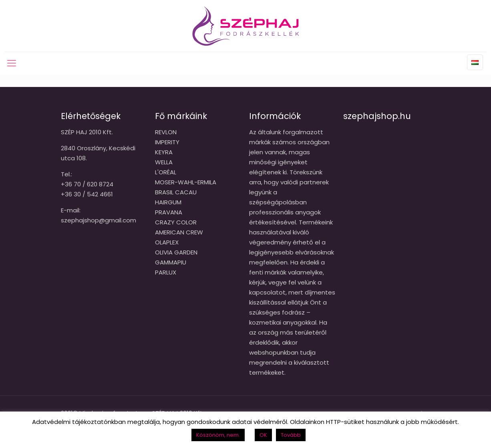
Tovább (291, 435)
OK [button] (263, 435)
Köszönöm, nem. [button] (218, 435)
